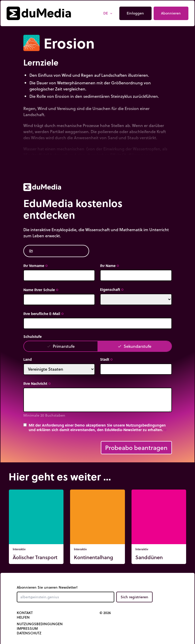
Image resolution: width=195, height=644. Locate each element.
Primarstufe (61, 346)
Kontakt (25, 613)
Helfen (23, 617)
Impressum (27, 629)
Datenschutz (29, 633)
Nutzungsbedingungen (40, 624)
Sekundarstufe (134, 346)
